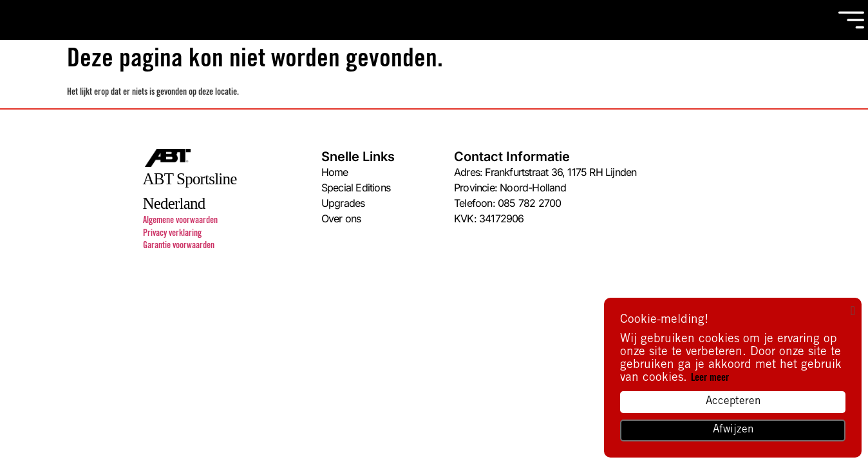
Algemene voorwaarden (180, 221)
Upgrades (343, 203)
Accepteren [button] (733, 402)
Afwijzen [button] (733, 430)
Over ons (341, 218)
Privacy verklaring (172, 234)
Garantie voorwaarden (179, 246)
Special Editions (356, 188)
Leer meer (710, 378)
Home (335, 172)
